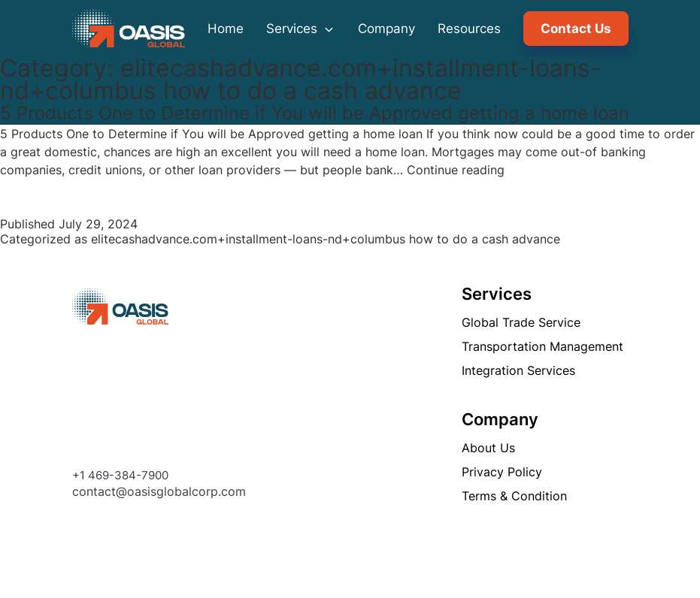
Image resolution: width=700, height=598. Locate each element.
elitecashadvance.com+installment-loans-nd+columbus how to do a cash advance (326, 239)
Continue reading (456, 170)
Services (301, 29)
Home (226, 29)
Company (386, 29)
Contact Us (576, 29)
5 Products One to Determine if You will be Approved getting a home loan (315, 113)
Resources (469, 29)
